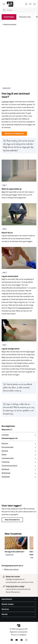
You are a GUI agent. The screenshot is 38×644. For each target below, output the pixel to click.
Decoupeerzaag (7, 447)
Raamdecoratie (25, 17)
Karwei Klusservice (13, 592)
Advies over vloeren (11, 569)
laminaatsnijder (24, 308)
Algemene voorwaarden (19, 632)
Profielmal (6, 462)
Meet (4, 192)
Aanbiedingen (9, 17)
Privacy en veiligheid (19, 635)
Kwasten (5, 443)
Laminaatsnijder (8, 458)
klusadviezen (17, 579)
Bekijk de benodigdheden (14, 134)
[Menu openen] (4, 4)
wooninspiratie (11, 582)
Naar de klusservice (12, 520)
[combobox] (19, 10)
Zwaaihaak (6, 477)
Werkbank (5, 469)
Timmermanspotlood (9, 466)
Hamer (4, 455)
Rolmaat (5, 451)
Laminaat (5, 102)
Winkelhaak (6, 473)
